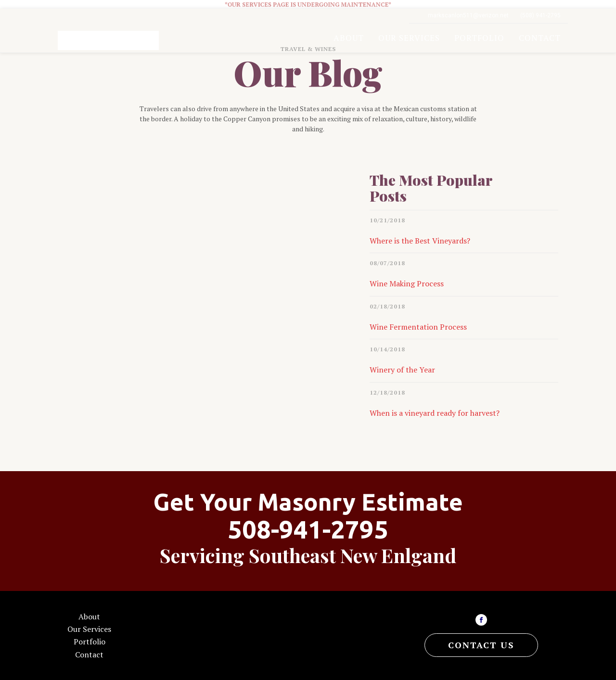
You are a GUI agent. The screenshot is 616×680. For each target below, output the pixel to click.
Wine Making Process (407, 283)
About (349, 38)
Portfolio (479, 38)
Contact (540, 38)
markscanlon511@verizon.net (468, 16)
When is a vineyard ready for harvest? (435, 413)
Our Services (409, 38)
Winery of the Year (402, 370)
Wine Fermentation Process (418, 327)
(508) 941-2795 (540, 16)
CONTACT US (481, 645)
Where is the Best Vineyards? (420, 241)
